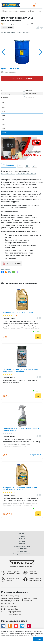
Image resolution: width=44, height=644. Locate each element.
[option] (22, 52)
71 (15, 374)
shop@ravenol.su (12, 609)
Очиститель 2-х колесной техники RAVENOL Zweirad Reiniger (21, 429)
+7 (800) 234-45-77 (15, 612)
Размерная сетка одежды (22, 554)
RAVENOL (4, 32)
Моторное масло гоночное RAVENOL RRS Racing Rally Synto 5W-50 (20, 488)
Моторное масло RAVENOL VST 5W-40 (18, 312)
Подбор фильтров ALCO (22, 546)
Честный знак (22, 551)
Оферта (22, 541)
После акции (22, 549)
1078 (15, 315)
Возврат (22, 539)
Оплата (22, 536)
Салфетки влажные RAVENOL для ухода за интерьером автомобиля (21, 370)
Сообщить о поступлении (22, 78)
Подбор (22, 544)
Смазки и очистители (23, 32)
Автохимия (12, 32)
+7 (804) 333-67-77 (15, 614)
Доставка (22, 533)
